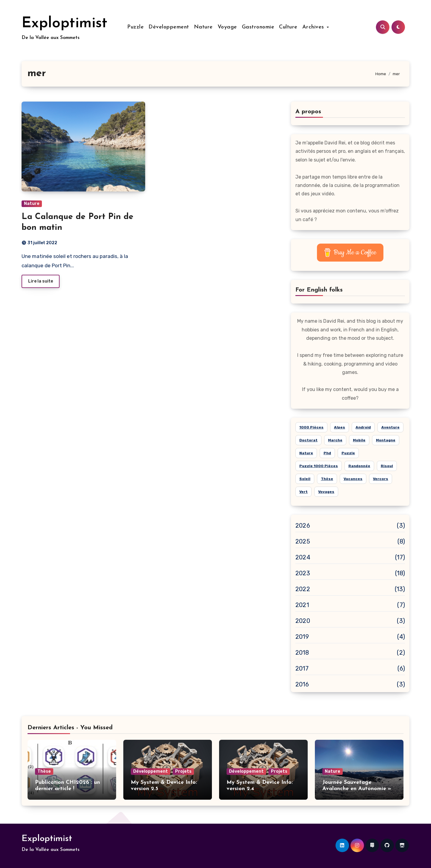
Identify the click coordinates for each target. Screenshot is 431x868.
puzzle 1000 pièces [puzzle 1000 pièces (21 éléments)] (319, 466)
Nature (203, 27)
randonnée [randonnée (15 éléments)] (359, 466)
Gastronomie (258, 27)
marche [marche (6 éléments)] (335, 440)
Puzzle (135, 27)
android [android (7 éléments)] (363, 427)
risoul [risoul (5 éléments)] (387, 466)
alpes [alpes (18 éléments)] (340, 427)
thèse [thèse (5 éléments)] (327, 479)
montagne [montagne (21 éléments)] (386, 440)
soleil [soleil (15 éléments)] (305, 479)
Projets (183, 771)
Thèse (44, 771)
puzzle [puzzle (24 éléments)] (348, 453)
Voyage (227, 27)
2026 (303, 526)
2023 (303, 573)
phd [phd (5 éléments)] (327, 453)
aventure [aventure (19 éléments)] (390, 427)
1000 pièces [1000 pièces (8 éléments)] (311, 427)
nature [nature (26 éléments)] (306, 453)
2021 (302, 605)
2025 (303, 541)
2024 (303, 557)
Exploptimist (65, 24)
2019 (302, 637)
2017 (302, 668)
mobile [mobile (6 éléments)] (359, 440)
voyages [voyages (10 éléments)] (326, 492)
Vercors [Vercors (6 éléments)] (381, 479)
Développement (169, 27)
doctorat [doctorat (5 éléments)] (308, 440)
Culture (288, 27)
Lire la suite (41, 281)
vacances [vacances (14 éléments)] (353, 479)
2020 (303, 621)
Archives (314, 27)
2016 (302, 684)
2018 (302, 653)
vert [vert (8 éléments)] (303, 492)
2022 (303, 589)
